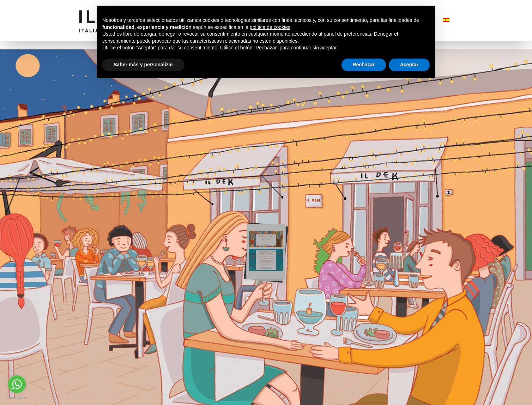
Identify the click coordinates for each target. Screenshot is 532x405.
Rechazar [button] (364, 65)
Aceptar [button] (409, 65)
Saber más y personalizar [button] (143, 65)
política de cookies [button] (270, 27)
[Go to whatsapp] (17, 384)
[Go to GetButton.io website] (17, 398)
